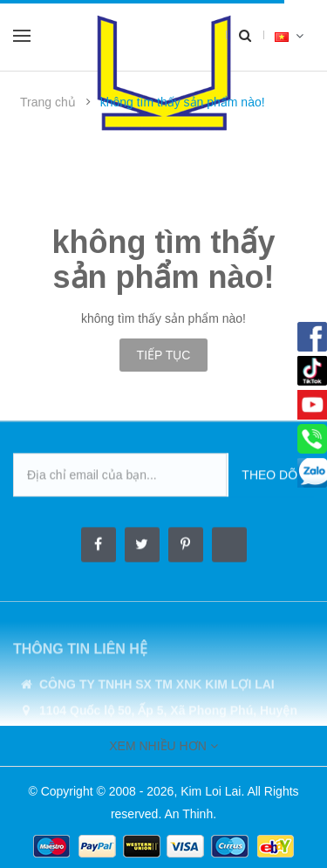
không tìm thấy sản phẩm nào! (183, 102)
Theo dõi (271, 475)
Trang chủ (48, 102)
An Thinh (188, 814)
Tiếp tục (164, 355)
